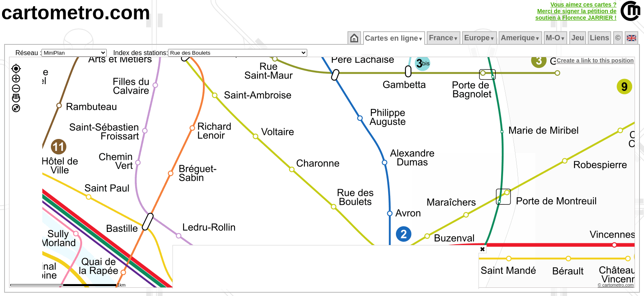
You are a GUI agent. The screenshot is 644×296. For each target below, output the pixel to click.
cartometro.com (76, 13)
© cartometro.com (616, 286)
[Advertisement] (326, 267)
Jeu (578, 38)
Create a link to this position (596, 60)
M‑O (556, 38)
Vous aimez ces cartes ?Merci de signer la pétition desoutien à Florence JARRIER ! (576, 11)
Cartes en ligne (394, 38)
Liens (600, 38)
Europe (480, 38)
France (444, 38)
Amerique (521, 38)
